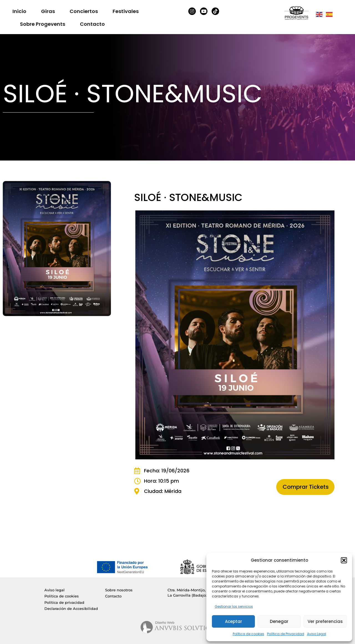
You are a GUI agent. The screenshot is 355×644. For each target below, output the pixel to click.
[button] (344, 560)
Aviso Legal (317, 634)
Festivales (126, 11)
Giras (48, 11)
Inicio (19, 11)
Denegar (279, 621)
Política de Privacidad (286, 634)
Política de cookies (248, 634)
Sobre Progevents (43, 24)
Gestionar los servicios (234, 606)
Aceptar (234, 621)
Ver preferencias (325, 621)
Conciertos (84, 11)
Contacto (92, 24)
